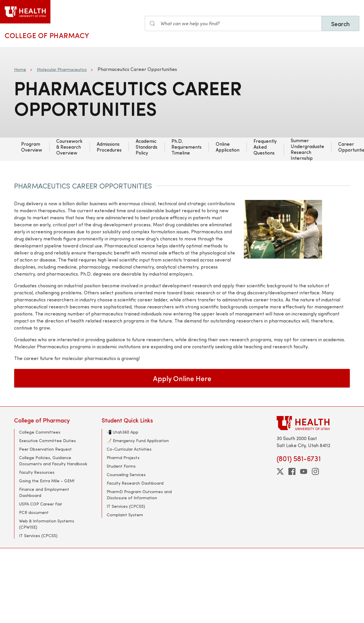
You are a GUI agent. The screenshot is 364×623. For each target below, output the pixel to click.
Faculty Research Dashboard (135, 483)
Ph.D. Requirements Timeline (187, 147)
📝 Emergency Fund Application (138, 440)
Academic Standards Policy (147, 147)
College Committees (40, 432)
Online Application (228, 147)
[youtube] (304, 471)
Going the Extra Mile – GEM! (47, 481)
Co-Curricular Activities (129, 449)
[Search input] (233, 23)
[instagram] (315, 471)
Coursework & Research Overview (69, 147)
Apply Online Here (182, 378)
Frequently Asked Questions (265, 147)
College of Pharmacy (47, 35)
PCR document (34, 512)
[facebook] (292, 471)
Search (340, 24)
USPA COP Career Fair (41, 504)
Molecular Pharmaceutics (62, 69)
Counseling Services (126, 475)
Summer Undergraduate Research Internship (307, 149)
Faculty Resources (37, 472)
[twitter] (280, 471)
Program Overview (32, 147)
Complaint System (125, 515)
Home (20, 69)
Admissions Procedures (109, 147)
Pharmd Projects (123, 458)
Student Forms (121, 466)
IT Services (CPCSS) (38, 535)
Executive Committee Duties (47, 440)
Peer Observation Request (45, 449)
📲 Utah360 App (123, 432)
